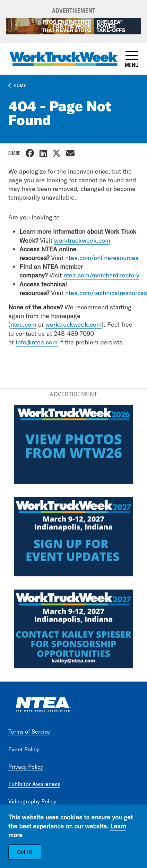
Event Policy (24, 749)
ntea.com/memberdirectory (101, 275)
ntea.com (23, 324)
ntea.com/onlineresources (102, 258)
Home (20, 85)
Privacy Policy (26, 767)
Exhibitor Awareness (34, 784)
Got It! (25, 852)
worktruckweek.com (82, 240)
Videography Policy (32, 801)
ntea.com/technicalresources (106, 293)
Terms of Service (29, 732)
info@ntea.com (37, 342)
